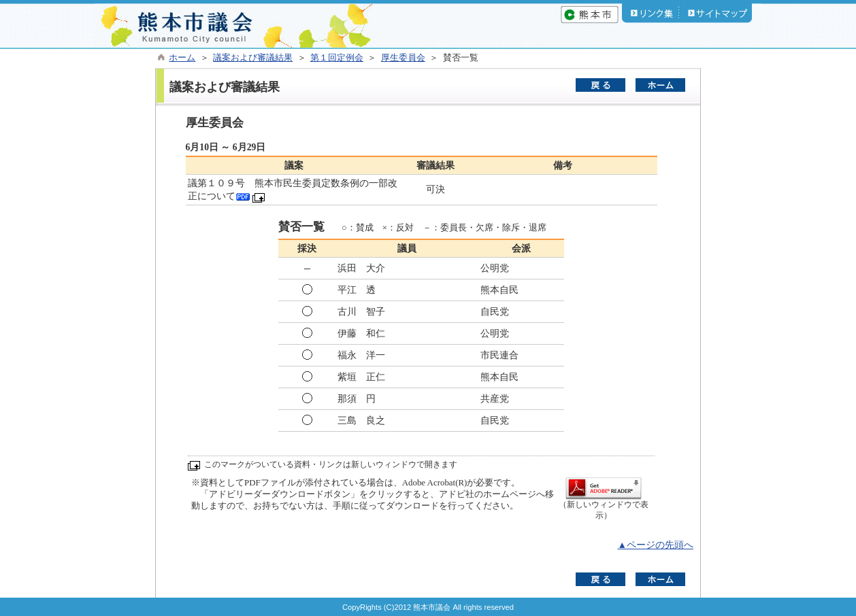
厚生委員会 (403, 58)
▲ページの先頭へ (655, 545)
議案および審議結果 (253, 58)
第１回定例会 (337, 58)
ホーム (182, 58)
